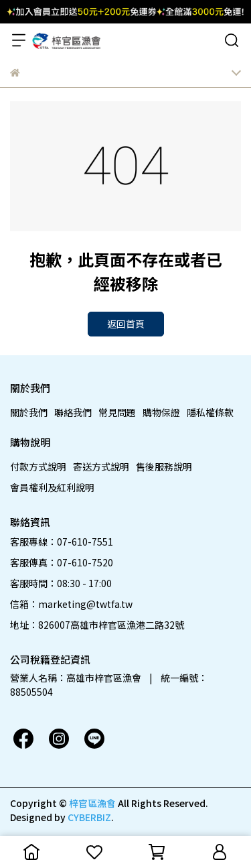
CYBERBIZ (89, 817)
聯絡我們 (73, 412)
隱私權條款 (210, 412)
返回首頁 (126, 324)
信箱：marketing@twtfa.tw (71, 604)
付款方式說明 (38, 467)
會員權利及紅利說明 (52, 487)
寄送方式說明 (101, 467)
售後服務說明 (164, 467)
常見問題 (117, 412)
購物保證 (161, 412)
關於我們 (29, 412)
